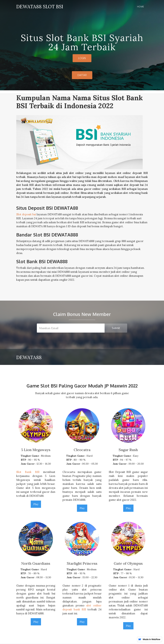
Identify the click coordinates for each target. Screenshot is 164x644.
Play (36, 504)
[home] (40, 6)
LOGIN (82, 58)
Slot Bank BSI (28, 472)
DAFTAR (82, 75)
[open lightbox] (82, 158)
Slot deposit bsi (26, 214)
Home (141, 7)
